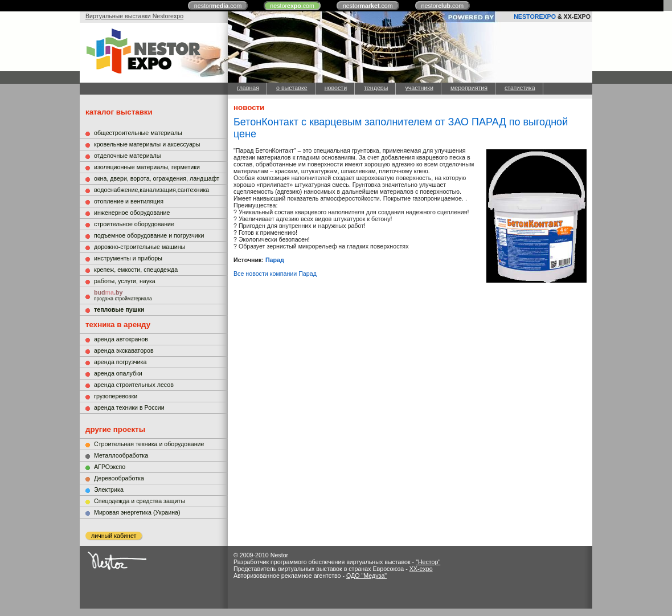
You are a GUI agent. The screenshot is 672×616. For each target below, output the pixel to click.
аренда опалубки (118, 373)
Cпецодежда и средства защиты (140, 501)
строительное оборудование (134, 224)
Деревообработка (119, 478)
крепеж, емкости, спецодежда (136, 270)
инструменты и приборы (128, 258)
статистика (520, 88)
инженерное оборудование (132, 213)
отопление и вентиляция (129, 201)
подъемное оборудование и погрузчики (149, 235)
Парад (275, 260)
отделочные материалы (127, 156)
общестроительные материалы (138, 133)
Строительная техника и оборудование (149, 444)
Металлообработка (121, 455)
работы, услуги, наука (125, 281)
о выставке (292, 88)
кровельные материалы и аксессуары (147, 144)
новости (336, 88)
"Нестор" (428, 562)
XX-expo (421, 569)
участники (419, 88)
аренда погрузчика (120, 362)
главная (248, 88)
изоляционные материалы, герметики (147, 167)
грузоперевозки (116, 396)
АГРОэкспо (110, 467)
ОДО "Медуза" (366, 576)
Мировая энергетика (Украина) (137, 512)
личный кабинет (114, 536)
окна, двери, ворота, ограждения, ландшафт (157, 178)
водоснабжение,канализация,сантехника (151, 190)
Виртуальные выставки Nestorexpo (134, 16)
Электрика (109, 489)
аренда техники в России (129, 407)
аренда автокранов (121, 339)
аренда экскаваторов (124, 350)
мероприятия (469, 88)
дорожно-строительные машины (140, 247)
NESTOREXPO (535, 17)
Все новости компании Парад (275, 274)
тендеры (376, 88)
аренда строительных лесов (134, 385)
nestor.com (218, 6)
